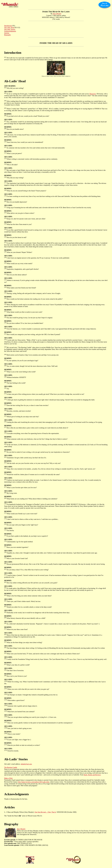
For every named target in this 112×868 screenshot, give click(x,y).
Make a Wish (8, 778)
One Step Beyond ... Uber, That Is (45, 812)
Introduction (8, 26)
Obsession (92, 94)
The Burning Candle (11, 767)
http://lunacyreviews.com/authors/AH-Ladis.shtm (34, 782)
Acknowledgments (10, 31)
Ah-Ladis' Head (9, 27)
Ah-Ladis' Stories (10, 29)
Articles (7, 33)
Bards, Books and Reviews (92, 775)
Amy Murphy (57, 14)
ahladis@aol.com (26, 764)
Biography (8, 35)
